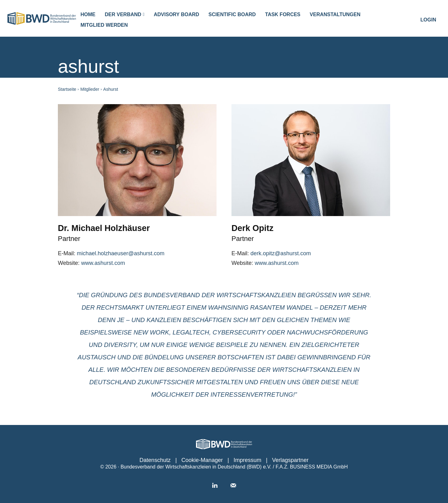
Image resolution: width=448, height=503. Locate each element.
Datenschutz (155, 460)
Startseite (67, 89)
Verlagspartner (290, 460)
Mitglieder (90, 89)
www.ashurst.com (103, 263)
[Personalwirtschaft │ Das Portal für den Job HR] (224, 444)
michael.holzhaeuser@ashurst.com (121, 253)
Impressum (247, 460)
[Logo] (42, 18)
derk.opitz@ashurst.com (281, 253)
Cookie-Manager (202, 460)
